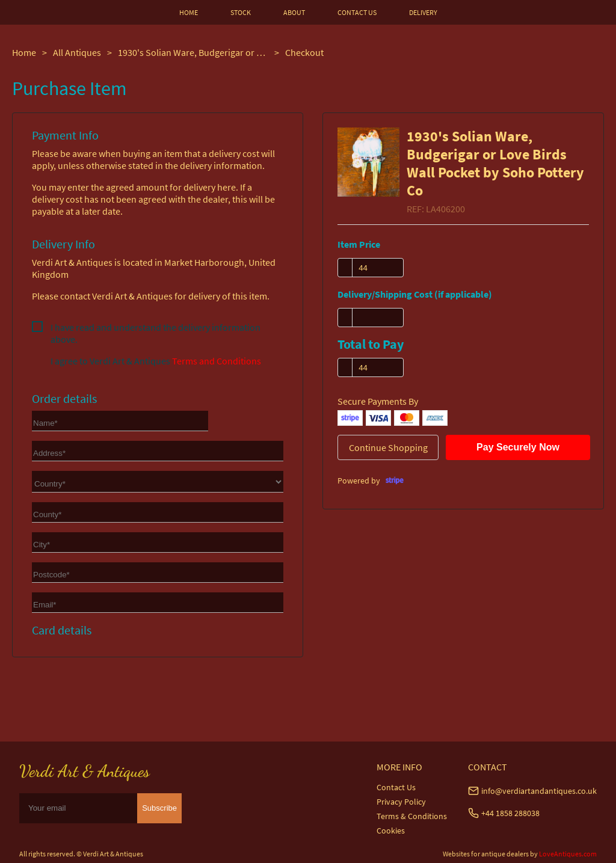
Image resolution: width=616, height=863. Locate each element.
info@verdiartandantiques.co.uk (539, 791)
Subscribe (159, 808)
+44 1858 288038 (510, 813)
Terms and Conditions (217, 361)
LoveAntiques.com (568, 854)
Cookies (391, 831)
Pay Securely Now (518, 447)
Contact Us (396, 787)
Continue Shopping (388, 447)
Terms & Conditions (412, 816)
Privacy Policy (401, 802)
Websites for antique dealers (486, 854)
